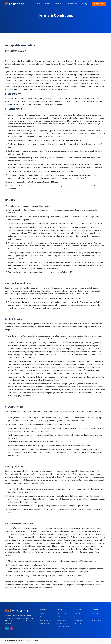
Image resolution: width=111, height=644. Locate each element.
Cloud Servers (61, 620)
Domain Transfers (45, 620)
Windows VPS (62, 623)
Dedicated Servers (63, 627)
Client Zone (99, 4)
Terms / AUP (102, 641)
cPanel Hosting (62, 614)
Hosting (48, 4)
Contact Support (97, 620)
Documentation (45, 623)
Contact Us (78, 623)
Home (39, 4)
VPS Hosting (61, 617)
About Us (77, 614)
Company (84, 4)
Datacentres (78, 617)
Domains (58, 4)
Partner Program (71, 4)
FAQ (93, 617)
